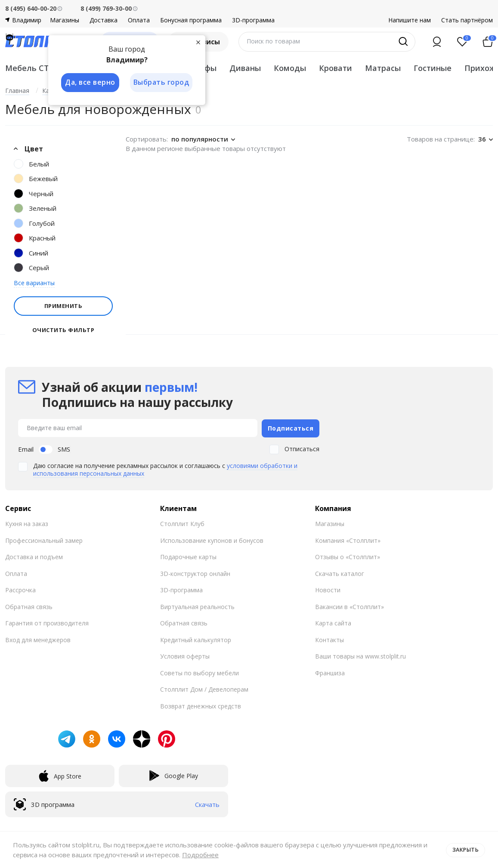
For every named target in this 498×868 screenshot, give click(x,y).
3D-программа (253, 20)
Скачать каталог (340, 572)
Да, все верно (90, 83)
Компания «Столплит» (348, 539)
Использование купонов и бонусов (212, 539)
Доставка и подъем (34, 556)
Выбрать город (162, 83)
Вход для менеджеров (38, 639)
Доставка (104, 20)
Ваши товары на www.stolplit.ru (360, 655)
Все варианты (34, 283)
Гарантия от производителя (47, 622)
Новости (328, 589)
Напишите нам (410, 20)
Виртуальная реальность (197, 605)
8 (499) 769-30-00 (106, 8)
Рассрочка (20, 589)
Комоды (290, 68)
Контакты (329, 639)
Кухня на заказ (27, 523)
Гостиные (433, 68)
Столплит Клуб (182, 523)
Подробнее (206, 855)
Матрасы (383, 68)
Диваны (245, 68)
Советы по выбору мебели (200, 672)
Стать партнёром (467, 20)
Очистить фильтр (63, 330)
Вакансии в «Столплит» (350, 605)
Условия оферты (185, 655)
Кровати (336, 68)
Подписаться (291, 427)
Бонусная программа (191, 20)
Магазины (65, 20)
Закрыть (465, 850)
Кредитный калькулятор (196, 639)
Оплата (139, 20)
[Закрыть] (199, 42)
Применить (63, 306)
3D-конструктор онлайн (195, 572)
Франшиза (330, 672)
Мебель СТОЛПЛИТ (45, 68)
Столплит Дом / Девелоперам (204, 688)
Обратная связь (29, 605)
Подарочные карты (188, 556)
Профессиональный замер (44, 539)
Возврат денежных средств (201, 705)
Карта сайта (333, 622)
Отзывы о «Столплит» (348, 556)
